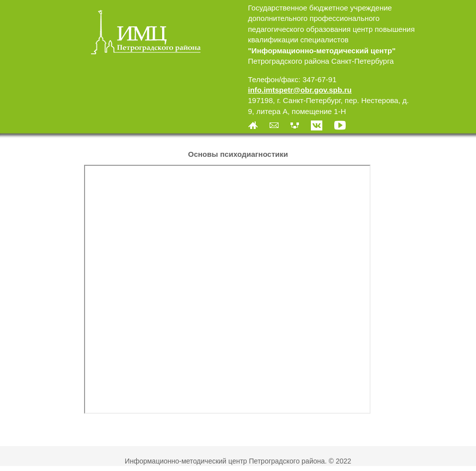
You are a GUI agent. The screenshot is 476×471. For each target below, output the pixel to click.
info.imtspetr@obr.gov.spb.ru (300, 90)
